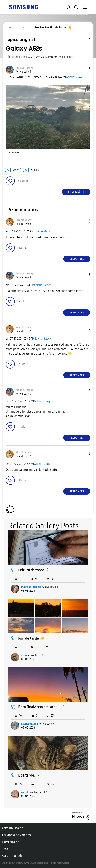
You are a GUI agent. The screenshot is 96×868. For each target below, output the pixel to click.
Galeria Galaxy (74, 77)
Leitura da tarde (31, 570)
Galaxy (35, 170)
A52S (16, 170)
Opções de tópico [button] (83, 37)
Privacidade (10, 842)
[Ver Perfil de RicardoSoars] (23, 220)
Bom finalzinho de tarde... (39, 707)
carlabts (26, 792)
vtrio (24, 655)
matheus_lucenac (31, 587)
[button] (84, 69)
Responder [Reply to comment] (77, 259)
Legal (6, 849)
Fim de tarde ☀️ (31, 638)
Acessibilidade (12, 828)
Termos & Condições (16, 835)
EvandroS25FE (30, 724)
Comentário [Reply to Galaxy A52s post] (76, 192)
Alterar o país (12, 856)
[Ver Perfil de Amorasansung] (24, 68)
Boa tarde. (27, 775)
